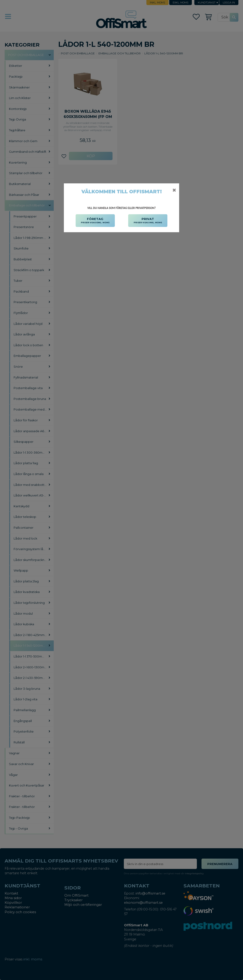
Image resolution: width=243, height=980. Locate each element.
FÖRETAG (95, 221)
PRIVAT (148, 221)
